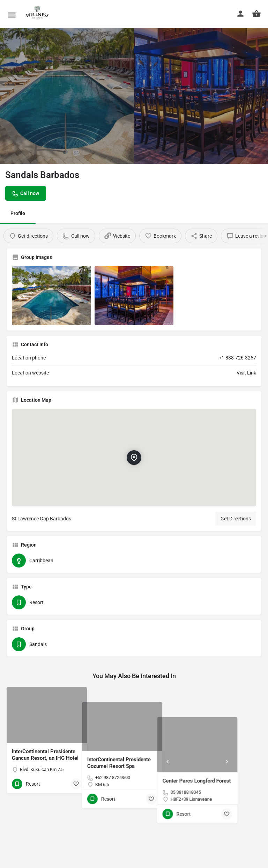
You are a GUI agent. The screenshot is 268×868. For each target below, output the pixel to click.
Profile (18, 213)
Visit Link (246, 373)
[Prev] (192, 732)
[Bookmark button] (76, 784)
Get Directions (236, 519)
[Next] (251, 732)
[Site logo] (37, 14)
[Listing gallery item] (51, 296)
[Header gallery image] (67, 86)
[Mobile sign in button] (240, 14)
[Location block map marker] (134, 458)
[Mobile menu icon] (12, 14)
